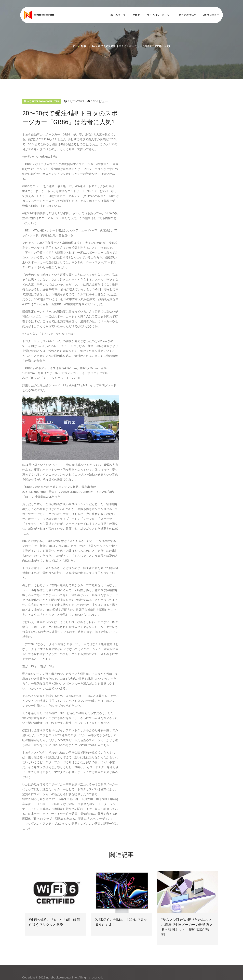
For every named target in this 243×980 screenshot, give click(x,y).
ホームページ (118, 15)
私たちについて (188, 15)
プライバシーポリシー (159, 15)
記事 (84, 46)
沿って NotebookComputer (42, 101)
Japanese (210, 15)
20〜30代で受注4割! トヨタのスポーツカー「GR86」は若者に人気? (131, 46)
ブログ (136, 15)
